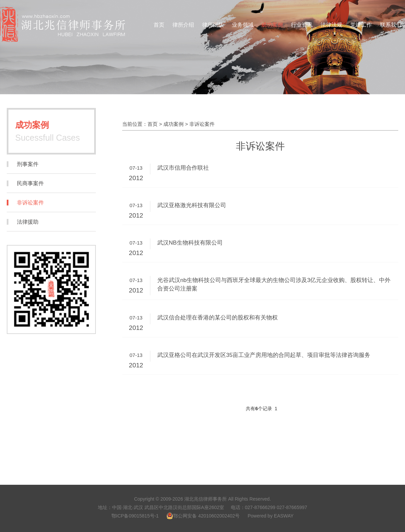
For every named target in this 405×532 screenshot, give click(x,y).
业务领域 (243, 25)
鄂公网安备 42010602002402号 (203, 516)
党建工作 (361, 25)
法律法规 (331, 25)
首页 (159, 25)
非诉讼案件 (30, 203)
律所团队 (213, 25)
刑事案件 (28, 164)
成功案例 (272, 25)
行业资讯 (302, 25)
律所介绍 (183, 25)
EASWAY (284, 516)
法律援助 (28, 222)
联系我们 (391, 25)
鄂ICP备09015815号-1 (135, 516)
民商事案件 (30, 183)
